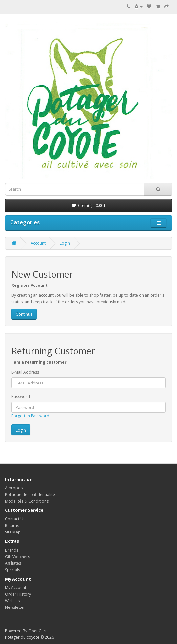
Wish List (13, 601)
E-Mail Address (25, 372)
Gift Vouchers (17, 557)
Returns (12, 525)
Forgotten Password (30, 416)
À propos (14, 488)
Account (38, 243)
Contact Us (15, 519)
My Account (16, 588)
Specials (12, 570)
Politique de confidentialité (30, 495)
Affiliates (13, 563)
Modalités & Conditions (27, 501)
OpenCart (37, 631)
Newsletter (15, 607)
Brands (12, 550)
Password (21, 396)
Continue (24, 314)
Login (65, 243)
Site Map (13, 532)
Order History (18, 594)
